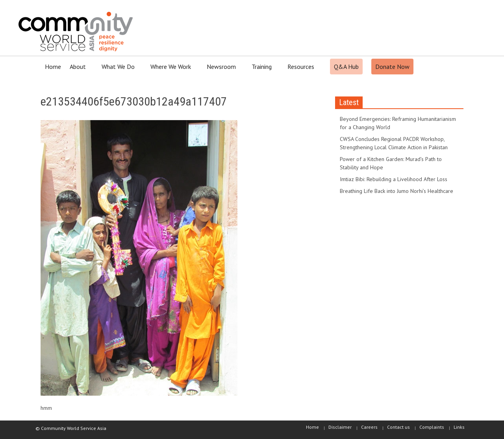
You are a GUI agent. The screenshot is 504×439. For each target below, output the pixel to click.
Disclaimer (340, 427)
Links (459, 427)
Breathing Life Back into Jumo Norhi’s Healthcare (397, 191)
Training (263, 70)
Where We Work (172, 70)
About (79, 70)
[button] (456, 66)
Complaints (432, 427)
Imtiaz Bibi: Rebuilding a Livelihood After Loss (394, 179)
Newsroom (222, 70)
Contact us (398, 427)
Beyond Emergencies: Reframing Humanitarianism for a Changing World (398, 123)
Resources (302, 70)
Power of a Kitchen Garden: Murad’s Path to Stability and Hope (391, 163)
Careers (369, 427)
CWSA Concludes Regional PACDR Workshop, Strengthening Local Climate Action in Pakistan (394, 143)
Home (53, 67)
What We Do (119, 70)
